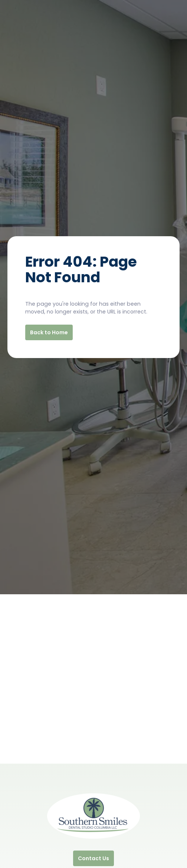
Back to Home (49, 332)
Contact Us (93, 858)
